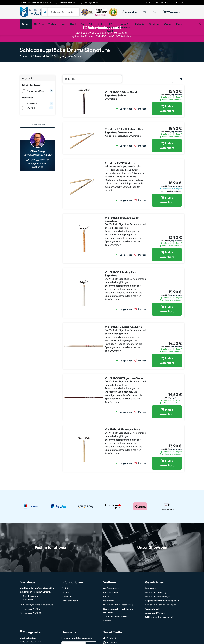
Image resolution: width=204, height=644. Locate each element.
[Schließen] (200, 40)
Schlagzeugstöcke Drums (68, 69)
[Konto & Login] (130, 12)
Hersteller (28, 111)
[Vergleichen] (125, 122)
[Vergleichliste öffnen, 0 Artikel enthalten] (146, 12)
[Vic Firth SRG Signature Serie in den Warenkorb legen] (167, 374)
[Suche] (64, 12)
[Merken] (141, 122)
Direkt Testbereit (32, 98)
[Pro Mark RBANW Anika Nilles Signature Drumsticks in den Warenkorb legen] (167, 159)
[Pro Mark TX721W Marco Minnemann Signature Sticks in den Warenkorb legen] (167, 213)
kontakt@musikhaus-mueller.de (37, 2)
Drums (23, 69)
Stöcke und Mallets (41, 69)
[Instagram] (182, 2)
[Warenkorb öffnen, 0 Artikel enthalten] (173, 12)
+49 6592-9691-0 (67, 2)
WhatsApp (162, 2)
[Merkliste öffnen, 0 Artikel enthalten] (156, 12)
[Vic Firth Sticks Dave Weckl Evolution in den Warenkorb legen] (167, 268)
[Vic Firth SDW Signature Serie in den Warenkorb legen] (167, 425)
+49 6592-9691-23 (32, 626)
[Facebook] (177, 2)
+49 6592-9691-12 (39, 173)
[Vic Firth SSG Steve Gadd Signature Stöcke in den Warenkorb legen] (167, 122)
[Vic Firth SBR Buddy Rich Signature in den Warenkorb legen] (167, 322)
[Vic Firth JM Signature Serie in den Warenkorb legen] (167, 476)
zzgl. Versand (177, 108)
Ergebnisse (37, 137)
